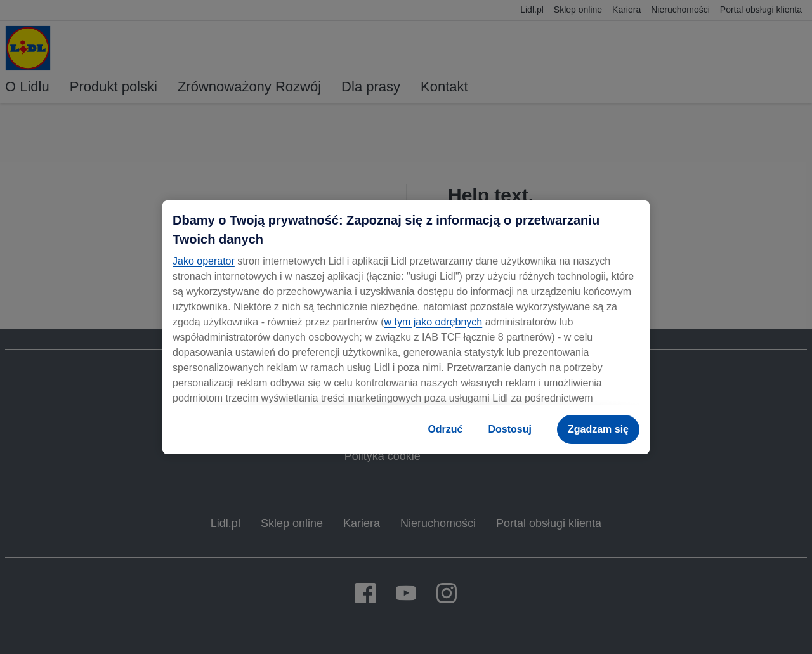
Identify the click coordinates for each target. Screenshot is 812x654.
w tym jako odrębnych (433, 322)
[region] (406, 327)
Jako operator (204, 261)
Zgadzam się (598, 429)
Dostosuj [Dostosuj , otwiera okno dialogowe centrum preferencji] (510, 429)
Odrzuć (445, 429)
